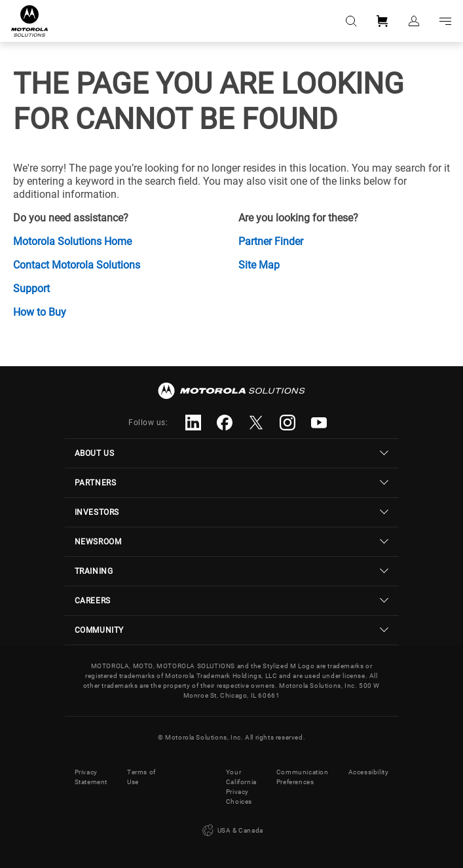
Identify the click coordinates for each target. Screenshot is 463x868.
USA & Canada (231, 831)
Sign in (414, 21)
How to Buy (40, 312)
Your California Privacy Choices (241, 787)
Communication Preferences (303, 777)
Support (31, 289)
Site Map (259, 265)
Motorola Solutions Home (72, 241)
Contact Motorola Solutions (77, 265)
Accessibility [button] (369, 772)
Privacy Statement (91, 777)
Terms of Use (141, 777)
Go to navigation (445, 21)
